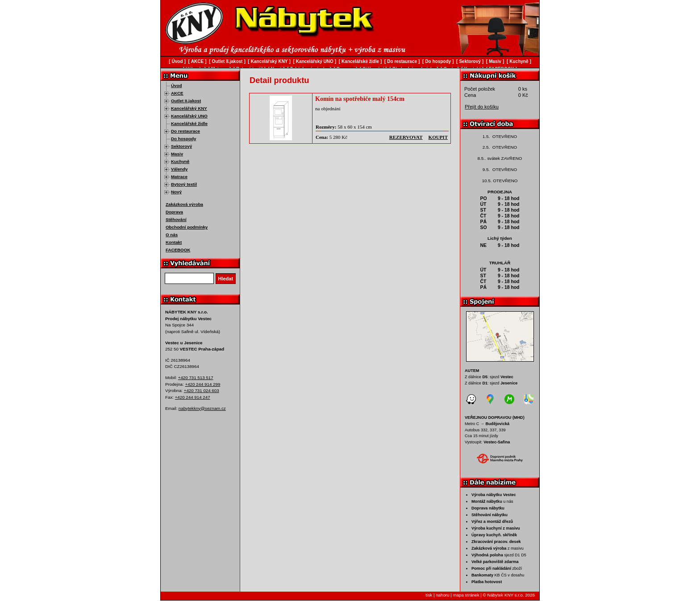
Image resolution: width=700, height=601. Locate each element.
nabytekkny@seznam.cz (202, 408)
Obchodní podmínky (187, 227)
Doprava (174, 212)
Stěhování (176, 219)
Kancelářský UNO (189, 116)
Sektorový (181, 146)
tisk (429, 595)
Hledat (226, 279)
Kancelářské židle (189, 123)
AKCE (177, 93)
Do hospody (183, 139)
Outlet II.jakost (186, 101)
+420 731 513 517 (196, 378)
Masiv (177, 154)
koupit (438, 137)
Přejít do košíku (482, 107)
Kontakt (174, 242)
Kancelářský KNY (189, 108)
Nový (176, 192)
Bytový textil (184, 184)
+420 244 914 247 (193, 397)
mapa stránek (466, 595)
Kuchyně (180, 161)
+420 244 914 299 (202, 384)
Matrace (179, 177)
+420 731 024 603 (202, 390)
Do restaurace (185, 131)
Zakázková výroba (184, 204)
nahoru (442, 595)
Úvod (176, 86)
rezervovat (406, 137)
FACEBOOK (178, 250)
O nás (172, 235)
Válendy (179, 169)
